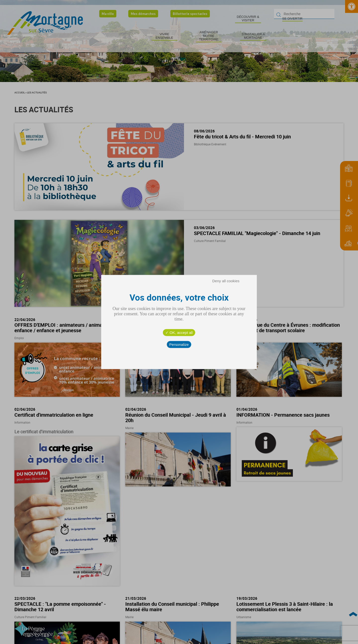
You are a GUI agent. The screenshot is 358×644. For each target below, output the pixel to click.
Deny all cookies (226, 281)
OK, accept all (179, 333)
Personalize (179, 344)
